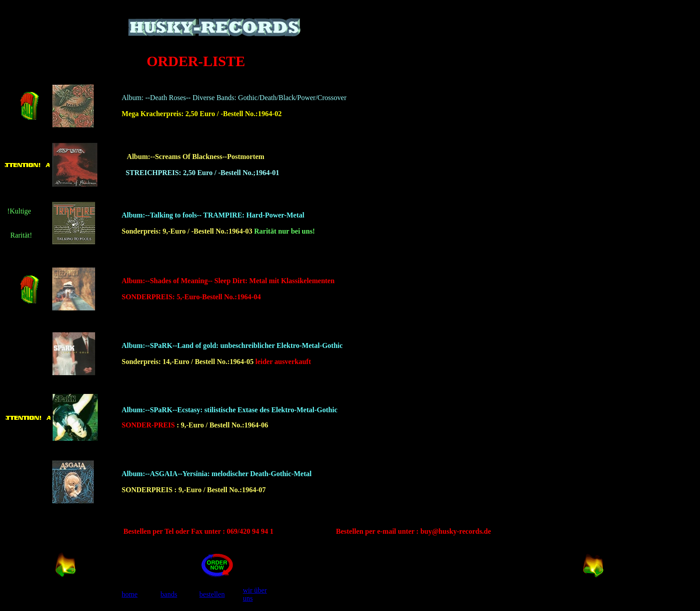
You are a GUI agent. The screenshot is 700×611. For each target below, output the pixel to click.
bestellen (212, 594)
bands (169, 594)
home (130, 594)
